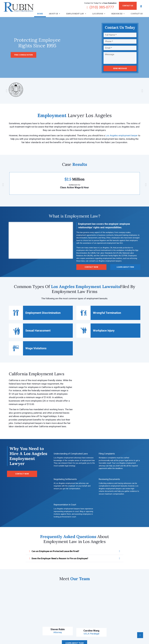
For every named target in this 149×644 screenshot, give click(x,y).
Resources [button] (118, 14)
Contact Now (91, 267)
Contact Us (128, 6)
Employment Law (76, 14)
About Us (55, 14)
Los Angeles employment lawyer (121, 135)
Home (40, 14)
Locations (99, 14)
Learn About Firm (125, 267)
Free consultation (23, 55)
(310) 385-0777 (100, 7)
